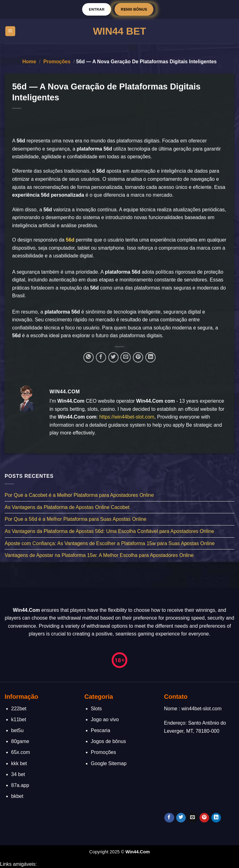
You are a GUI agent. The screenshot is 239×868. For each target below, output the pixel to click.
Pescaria (101, 730)
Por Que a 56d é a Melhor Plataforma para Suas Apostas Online (75, 519)
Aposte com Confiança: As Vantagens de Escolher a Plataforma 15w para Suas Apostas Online (110, 543)
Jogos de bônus (108, 741)
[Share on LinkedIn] (150, 357)
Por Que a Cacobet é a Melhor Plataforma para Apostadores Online (79, 495)
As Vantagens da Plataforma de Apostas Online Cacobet (67, 507)
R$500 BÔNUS (134, 9)
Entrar (97, 9)
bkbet (17, 796)
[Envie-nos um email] (193, 818)
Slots (96, 709)
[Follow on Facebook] (169, 818)
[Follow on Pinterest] (204, 818)
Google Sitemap (109, 763)
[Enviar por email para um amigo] (126, 357)
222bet (19, 709)
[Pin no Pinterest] (138, 357)
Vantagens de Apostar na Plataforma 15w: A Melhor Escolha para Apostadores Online (99, 555)
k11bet (19, 719)
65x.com (21, 752)
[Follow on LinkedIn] (216, 818)
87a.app (20, 785)
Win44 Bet (120, 31)
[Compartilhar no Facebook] (101, 357)
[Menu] (10, 31)
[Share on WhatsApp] (89, 357)
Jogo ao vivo (105, 719)
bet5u (17, 730)
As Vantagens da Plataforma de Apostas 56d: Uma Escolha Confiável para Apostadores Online (109, 531)
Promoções (57, 62)
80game (20, 741)
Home (29, 62)
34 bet (18, 774)
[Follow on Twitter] (181, 818)
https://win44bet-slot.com (127, 417)
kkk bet (19, 763)
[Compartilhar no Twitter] (113, 357)
